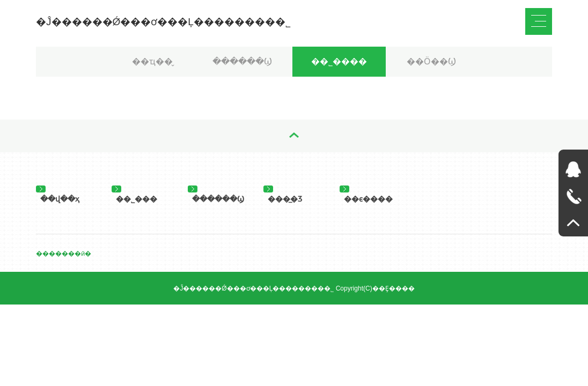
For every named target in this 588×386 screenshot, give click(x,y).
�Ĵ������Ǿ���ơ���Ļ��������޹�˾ (163, 22)
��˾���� (339, 61)
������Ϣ (242, 61)
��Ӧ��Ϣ (431, 61)
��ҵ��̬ (152, 61)
